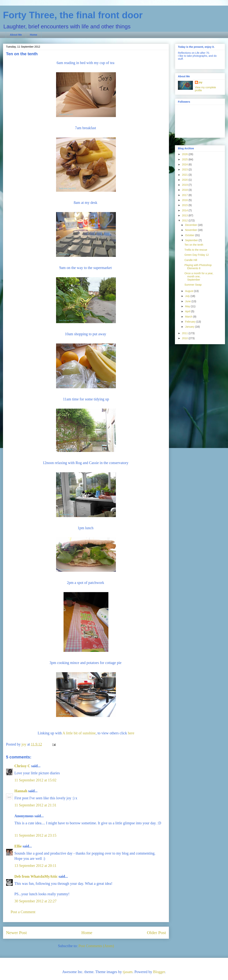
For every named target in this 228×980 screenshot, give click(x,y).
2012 (185, 220)
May (188, 306)
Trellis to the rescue (196, 250)
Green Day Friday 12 (197, 255)
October (190, 235)
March (189, 317)
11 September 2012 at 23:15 (35, 835)
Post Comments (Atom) (96, 946)
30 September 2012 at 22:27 (36, 901)
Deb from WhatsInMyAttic (36, 876)
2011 (185, 333)
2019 (185, 185)
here (131, 733)
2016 (185, 200)
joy (201, 82)
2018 (185, 190)
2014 (185, 210)
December (191, 225)
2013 (185, 215)
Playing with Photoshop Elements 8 (198, 267)
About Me (16, 35)
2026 (185, 154)
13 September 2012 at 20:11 (35, 866)
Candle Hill (191, 260)
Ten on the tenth (194, 245)
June (188, 301)
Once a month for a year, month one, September (199, 276)
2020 (185, 180)
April (188, 311)
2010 (185, 338)
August (189, 291)
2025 (185, 159)
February (191, 322)
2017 (185, 195)
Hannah (21, 791)
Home (34, 35)
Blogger (159, 972)
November (191, 230)
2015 (185, 205)
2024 (185, 164)
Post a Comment (23, 912)
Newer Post (16, 933)
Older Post (156, 933)
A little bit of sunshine (79, 733)
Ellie (18, 846)
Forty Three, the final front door (73, 15)
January (190, 327)
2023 (185, 169)
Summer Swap (193, 285)
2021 (185, 175)
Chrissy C (22, 766)
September (192, 240)
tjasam (128, 972)
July (188, 296)
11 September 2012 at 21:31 (35, 805)
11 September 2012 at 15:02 (35, 780)
